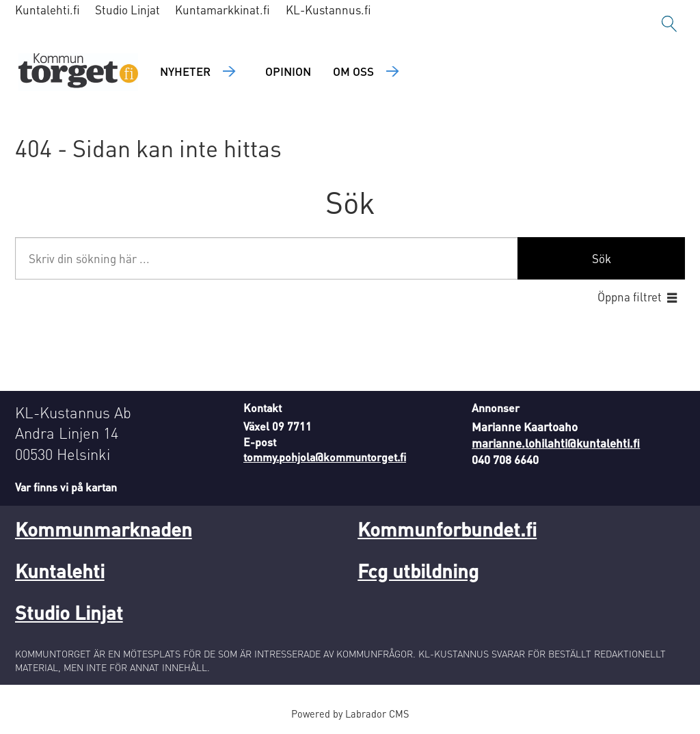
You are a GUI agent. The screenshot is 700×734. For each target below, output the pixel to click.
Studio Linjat (127, 10)
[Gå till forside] (78, 72)
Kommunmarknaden (104, 529)
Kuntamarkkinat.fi (223, 10)
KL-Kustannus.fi (328, 10)
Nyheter (185, 71)
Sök (602, 258)
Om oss (353, 71)
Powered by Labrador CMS (350, 713)
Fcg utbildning (418, 571)
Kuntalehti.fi (48, 10)
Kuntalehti (60, 571)
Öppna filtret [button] (630, 297)
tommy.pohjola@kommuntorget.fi (325, 457)
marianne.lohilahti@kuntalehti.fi (556, 443)
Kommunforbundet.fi (447, 529)
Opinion (288, 71)
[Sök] (669, 24)
